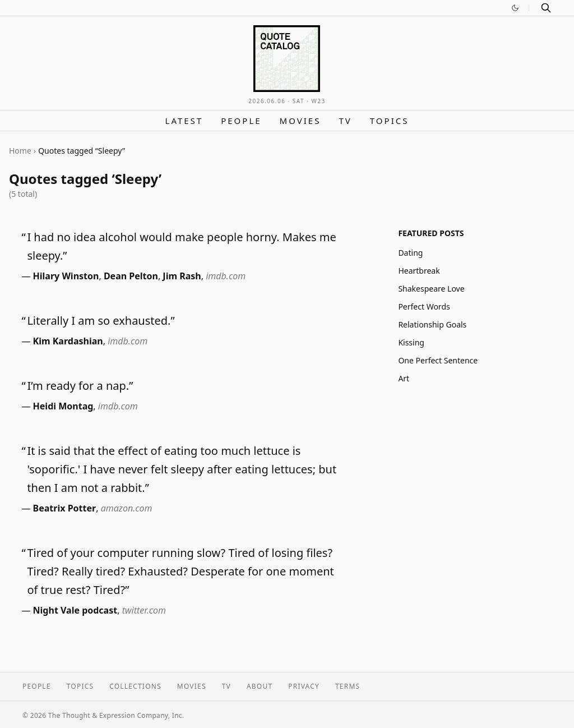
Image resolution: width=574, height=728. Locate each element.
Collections (135, 686)
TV (345, 121)
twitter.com (144, 610)
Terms (348, 686)
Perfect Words (424, 307)
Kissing (411, 342)
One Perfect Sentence (438, 360)
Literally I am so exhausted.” (101, 321)
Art (404, 378)
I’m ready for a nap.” (80, 386)
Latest (184, 121)
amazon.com (127, 508)
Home (20, 151)
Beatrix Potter (65, 508)
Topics (390, 121)
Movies (300, 121)
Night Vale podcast (75, 610)
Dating (410, 253)
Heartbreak (419, 271)
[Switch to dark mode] (515, 8)
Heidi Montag (63, 406)
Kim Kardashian (68, 341)
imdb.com (226, 276)
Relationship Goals (432, 324)
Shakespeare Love (431, 289)
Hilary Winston (66, 276)
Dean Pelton (131, 276)
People (241, 121)
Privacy (304, 686)
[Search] (546, 8)
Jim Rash (182, 276)
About (260, 686)
